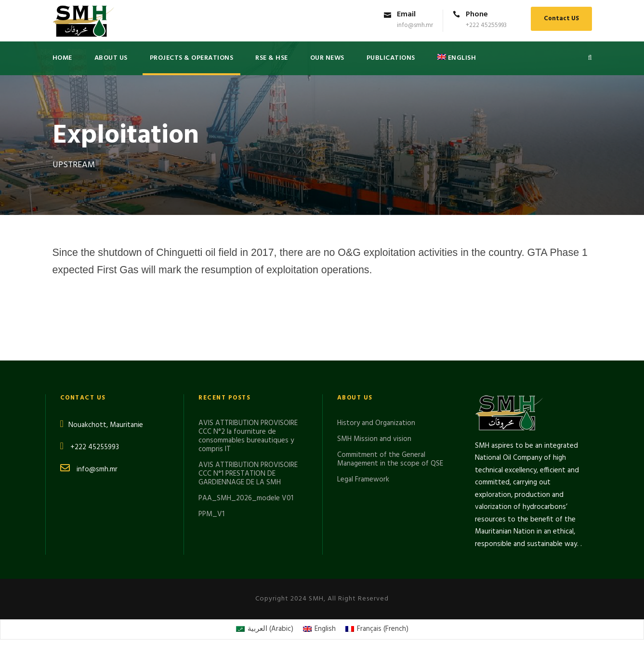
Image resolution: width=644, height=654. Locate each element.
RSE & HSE (272, 58)
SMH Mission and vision (374, 439)
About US (111, 58)
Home (62, 58)
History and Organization (376, 423)
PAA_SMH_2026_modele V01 (246, 498)
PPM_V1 (211, 514)
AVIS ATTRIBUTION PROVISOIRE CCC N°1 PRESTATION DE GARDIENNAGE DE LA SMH (248, 474)
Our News (327, 58)
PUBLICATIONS (391, 58)
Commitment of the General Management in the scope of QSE (390, 459)
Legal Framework (363, 480)
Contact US (561, 19)
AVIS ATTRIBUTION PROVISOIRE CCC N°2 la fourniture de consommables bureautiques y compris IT (248, 436)
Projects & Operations (192, 58)
